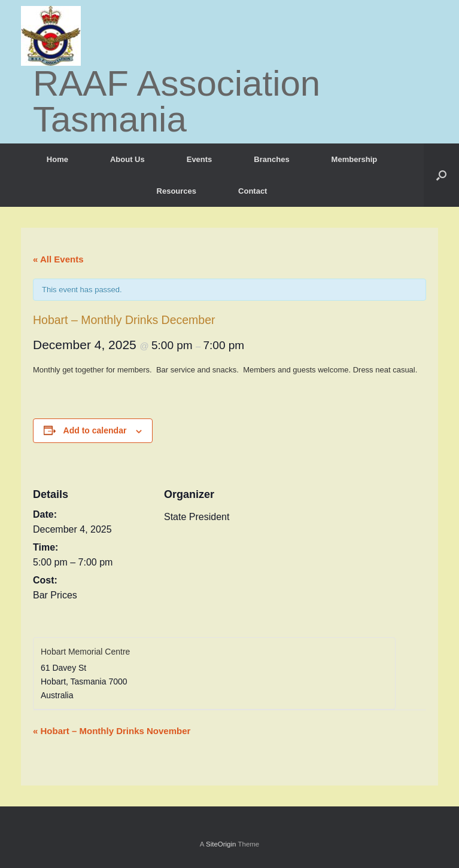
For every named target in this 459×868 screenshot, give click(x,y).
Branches (271, 159)
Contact (253, 191)
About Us (127, 159)
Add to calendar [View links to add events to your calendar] (95, 430)
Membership (355, 159)
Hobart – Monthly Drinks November (112, 731)
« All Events (58, 259)
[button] (441, 175)
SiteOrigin (221, 844)
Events (200, 159)
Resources (177, 191)
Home (57, 159)
